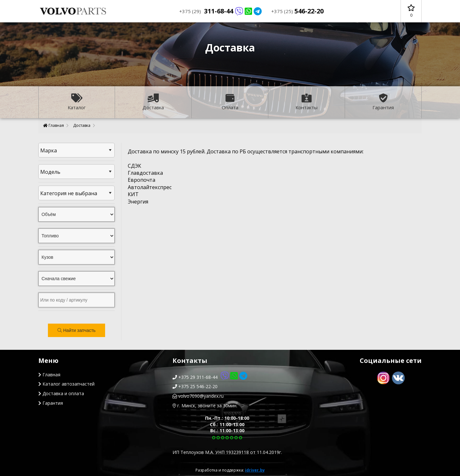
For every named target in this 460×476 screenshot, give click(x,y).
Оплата (230, 102)
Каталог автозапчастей (66, 384)
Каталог (77, 102)
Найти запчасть (77, 330)
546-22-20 (297, 11)
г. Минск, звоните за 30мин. (205, 406)
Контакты (307, 102)
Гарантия (383, 102)
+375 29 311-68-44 (210, 377)
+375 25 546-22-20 (195, 386)
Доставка (153, 102)
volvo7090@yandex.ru (198, 396)
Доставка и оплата (61, 393)
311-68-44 (220, 11)
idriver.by (255, 470)
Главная (54, 125)
